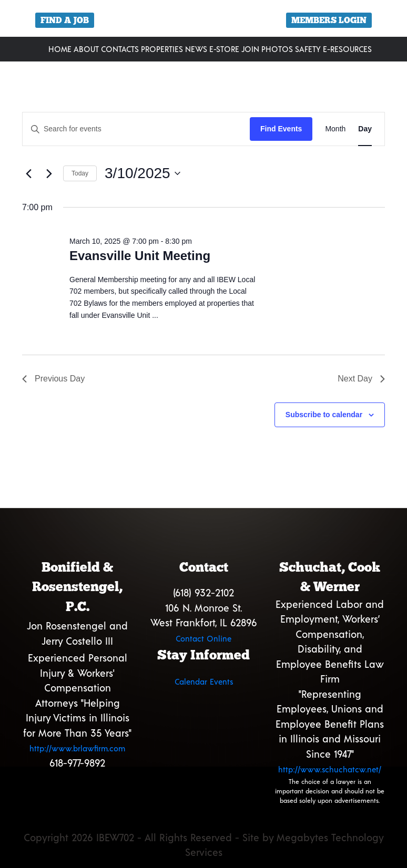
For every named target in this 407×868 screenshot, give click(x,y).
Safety (308, 49)
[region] (203, 22)
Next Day (361, 379)
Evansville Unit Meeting (140, 256)
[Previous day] (28, 173)
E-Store (224, 49)
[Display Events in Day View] (365, 129)
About (86, 49)
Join (250, 49)
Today (80, 173)
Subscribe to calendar (324, 415)
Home (60, 49)
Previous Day (53, 379)
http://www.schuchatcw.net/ (330, 769)
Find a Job (65, 20)
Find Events (281, 129)
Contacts (120, 49)
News (196, 49)
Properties (162, 49)
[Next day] (49, 173)
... (155, 315)
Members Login (329, 20)
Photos (277, 49)
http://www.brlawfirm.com (77, 748)
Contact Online (203, 638)
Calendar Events (204, 681)
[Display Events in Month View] (335, 129)
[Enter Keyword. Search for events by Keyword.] (136, 129)
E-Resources (347, 49)
